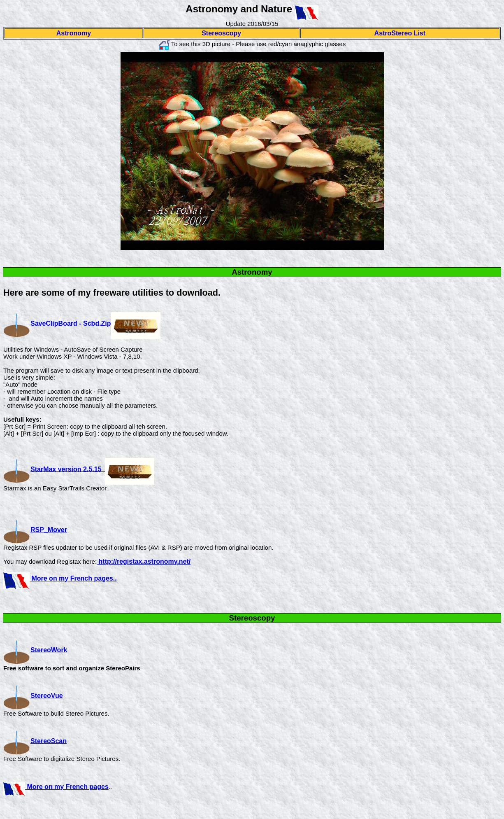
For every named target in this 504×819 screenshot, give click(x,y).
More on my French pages (67, 787)
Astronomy (74, 33)
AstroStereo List (400, 33)
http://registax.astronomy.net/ (144, 561)
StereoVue (47, 695)
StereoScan (35, 741)
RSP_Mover (49, 529)
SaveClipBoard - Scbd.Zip (71, 323)
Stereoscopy (221, 33)
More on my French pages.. (73, 578)
